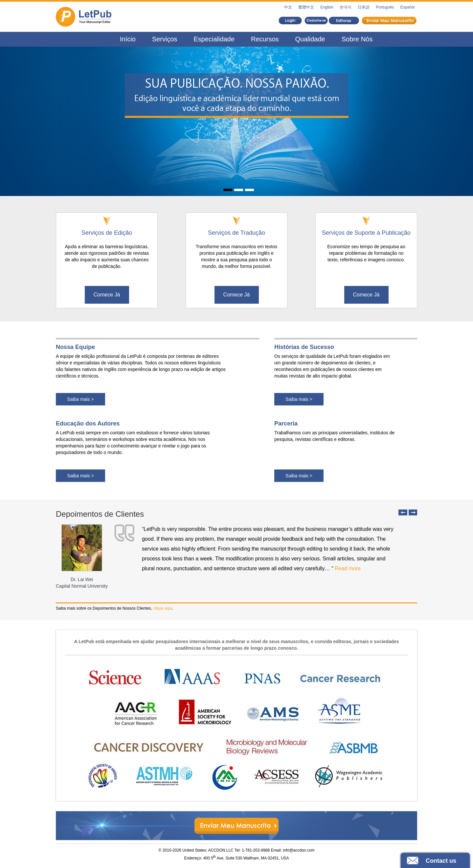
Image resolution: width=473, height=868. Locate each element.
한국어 (346, 7)
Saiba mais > (80, 399)
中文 (288, 7)
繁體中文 (306, 7)
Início (128, 39)
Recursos (265, 39)
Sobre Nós (357, 39)
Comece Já (107, 295)
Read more (348, 568)
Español (407, 7)
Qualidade (310, 39)
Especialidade (214, 39)
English (327, 7)
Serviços (165, 39)
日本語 (364, 7)
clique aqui (162, 608)
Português (385, 7)
